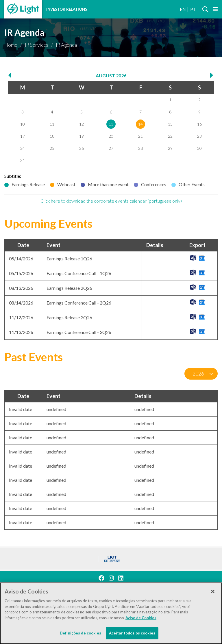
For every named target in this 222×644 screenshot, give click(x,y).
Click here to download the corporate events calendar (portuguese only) (111, 201)
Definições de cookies (81, 634)
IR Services (37, 45)
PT (193, 9)
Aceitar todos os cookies (132, 634)
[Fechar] (213, 592)
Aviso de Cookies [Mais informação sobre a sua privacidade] (141, 618)
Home (11, 45)
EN (183, 9)
